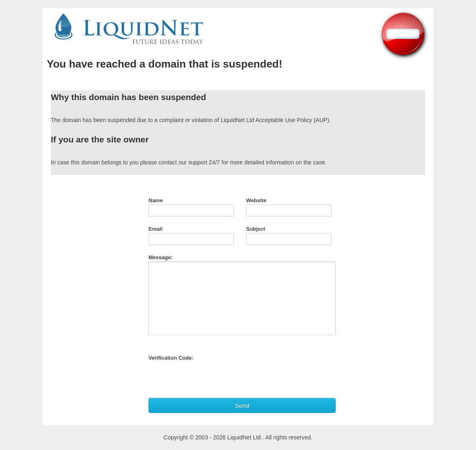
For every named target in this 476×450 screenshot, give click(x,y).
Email (156, 229)
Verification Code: (171, 358)
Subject (256, 229)
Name (156, 200)
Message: (160, 257)
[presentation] (210, 378)
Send (242, 405)
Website (256, 200)
